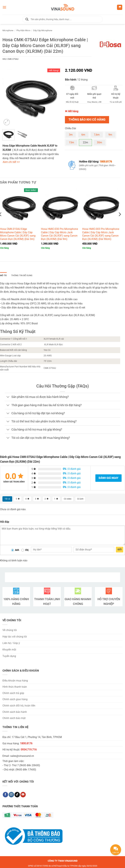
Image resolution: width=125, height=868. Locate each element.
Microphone (8, 30)
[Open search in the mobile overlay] (62, 19)
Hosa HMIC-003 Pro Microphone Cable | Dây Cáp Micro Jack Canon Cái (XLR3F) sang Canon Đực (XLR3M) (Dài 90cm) (101, 234)
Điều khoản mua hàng (15, 681)
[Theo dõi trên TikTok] (17, 795)
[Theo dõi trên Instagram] (11, 795)
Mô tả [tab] (3, 275)
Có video (68, 499)
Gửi (120, 550)
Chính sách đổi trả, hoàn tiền (19, 706)
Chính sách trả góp (13, 693)
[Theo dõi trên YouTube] (23, 795)
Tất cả (7, 499)
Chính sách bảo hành (15, 712)
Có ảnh (80, 499)
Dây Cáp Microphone (43, 30)
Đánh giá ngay (108, 478)
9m (110, 135)
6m (83, 135)
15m (71, 142)
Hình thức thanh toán (15, 687)
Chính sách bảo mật (14, 718)
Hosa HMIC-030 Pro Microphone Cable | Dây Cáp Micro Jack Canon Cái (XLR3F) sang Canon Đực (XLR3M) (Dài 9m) (59, 234)
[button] (4, 7)
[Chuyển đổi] (8, 397)
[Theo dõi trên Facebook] (5, 795)
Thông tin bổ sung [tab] (22, 275)
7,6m (97, 135)
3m (71, 135)
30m (99, 142)
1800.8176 (106, 162)
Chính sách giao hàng (15, 699)
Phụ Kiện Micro (23, 30)
